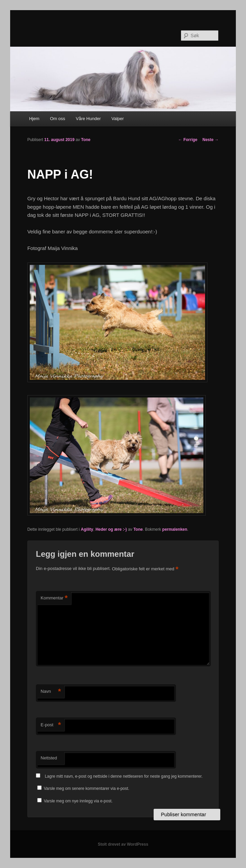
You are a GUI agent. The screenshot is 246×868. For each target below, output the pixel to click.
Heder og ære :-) (111, 529)
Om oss (58, 119)
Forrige (188, 140)
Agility (87, 529)
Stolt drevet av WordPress (123, 844)
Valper (118, 119)
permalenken (175, 529)
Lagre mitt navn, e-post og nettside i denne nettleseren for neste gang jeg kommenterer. (124, 776)
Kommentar (54, 598)
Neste (210, 140)
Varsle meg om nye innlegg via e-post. (78, 801)
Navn (51, 692)
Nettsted (49, 758)
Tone (86, 140)
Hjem (34, 119)
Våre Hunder (88, 119)
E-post (51, 725)
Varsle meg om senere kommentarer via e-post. (86, 789)
